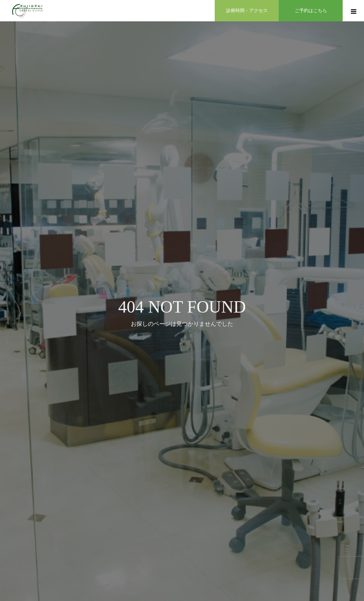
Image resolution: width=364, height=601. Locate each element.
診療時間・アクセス (247, 10)
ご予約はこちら (311, 10)
